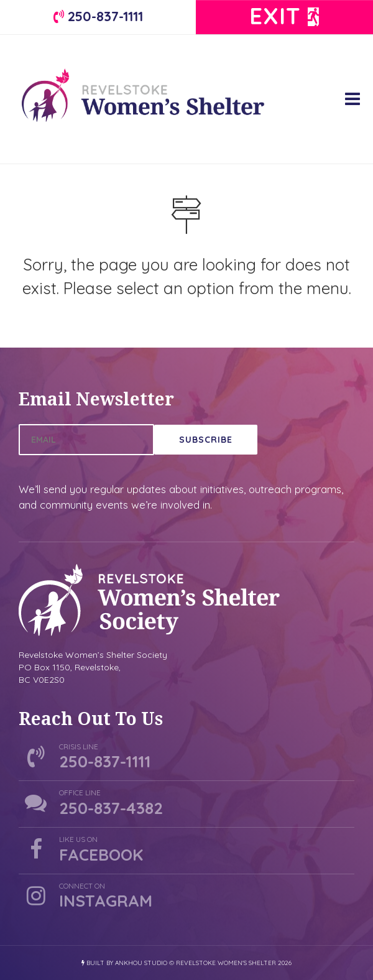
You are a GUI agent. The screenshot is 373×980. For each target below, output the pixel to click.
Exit (285, 16)
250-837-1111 (98, 16)
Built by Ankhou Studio (124, 963)
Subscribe (206, 440)
